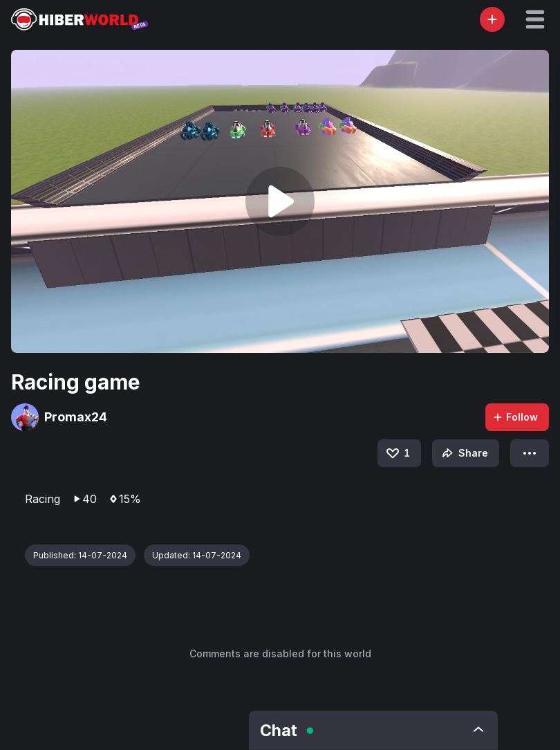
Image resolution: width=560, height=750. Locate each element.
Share (464, 453)
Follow (515, 417)
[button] (535, 19)
